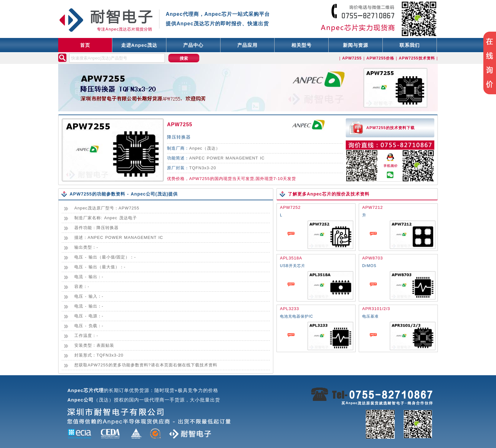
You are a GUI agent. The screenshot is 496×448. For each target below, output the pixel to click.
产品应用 (247, 45)
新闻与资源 (356, 45)
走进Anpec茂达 (139, 45)
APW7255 (180, 124)
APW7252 (290, 207)
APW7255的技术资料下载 (391, 128)
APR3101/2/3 (376, 309)
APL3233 (290, 309)
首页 (85, 45)
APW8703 (373, 258)
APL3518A (291, 258)
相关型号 (301, 45)
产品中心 (193, 45)
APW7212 (373, 207)
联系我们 (410, 45)
